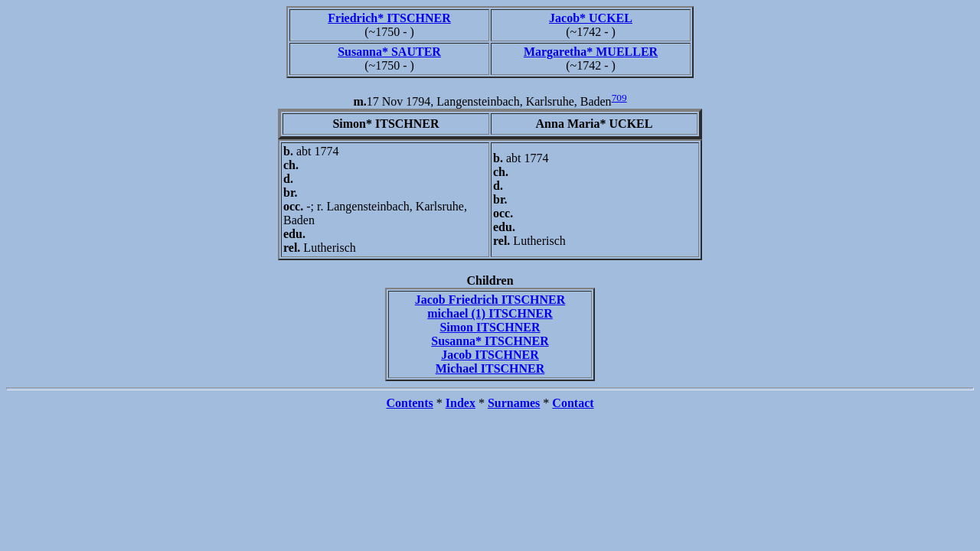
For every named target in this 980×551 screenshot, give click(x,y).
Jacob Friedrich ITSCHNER (490, 300)
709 (619, 98)
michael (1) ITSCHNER (490, 313)
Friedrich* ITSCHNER (389, 18)
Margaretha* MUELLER (591, 52)
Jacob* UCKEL (591, 18)
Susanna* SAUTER (389, 52)
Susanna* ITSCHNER (490, 341)
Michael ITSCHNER (490, 368)
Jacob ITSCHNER (490, 355)
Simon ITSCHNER (490, 327)
